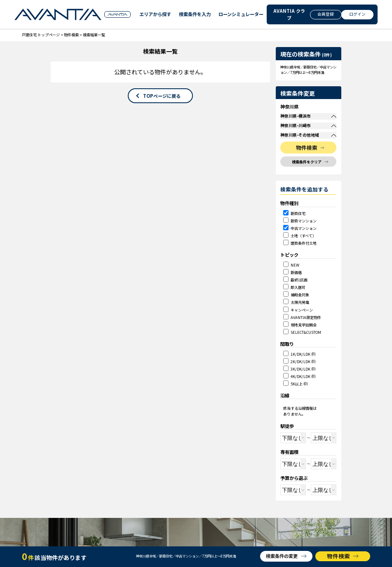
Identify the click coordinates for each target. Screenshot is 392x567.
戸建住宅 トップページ (41, 35)
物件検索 (71, 35)
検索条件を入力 (193, 14)
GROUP (117, 15)
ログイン (357, 14)
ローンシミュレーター (238, 14)
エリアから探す (153, 14)
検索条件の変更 (282, 556)
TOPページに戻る (162, 96)
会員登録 (326, 14)
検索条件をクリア (307, 179)
